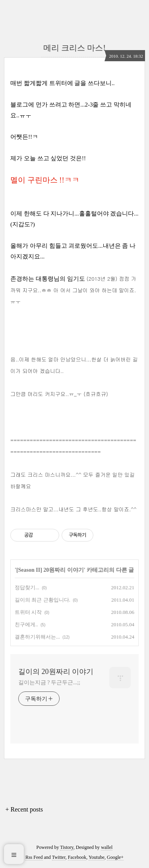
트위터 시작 (28, 612)
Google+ (115, 857)
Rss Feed (34, 857)
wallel (107, 847)
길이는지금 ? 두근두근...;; (49, 683)
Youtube (97, 857)
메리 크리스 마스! (74, 48)
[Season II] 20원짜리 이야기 (50, 570)
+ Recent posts (24, 809)
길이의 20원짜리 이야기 (56, 672)
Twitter (59, 857)
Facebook (77, 857)
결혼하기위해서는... (37, 637)
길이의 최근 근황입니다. (43, 600)
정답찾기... (27, 587)
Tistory (67, 847)
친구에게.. (26, 624)
